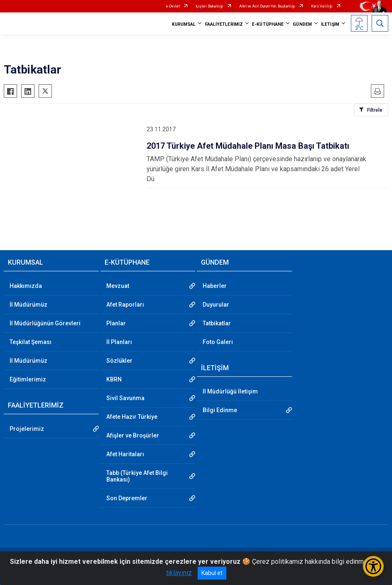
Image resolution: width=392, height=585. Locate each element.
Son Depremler (127, 498)
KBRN (114, 379)
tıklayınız (179, 573)
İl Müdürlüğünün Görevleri (45, 323)
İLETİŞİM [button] (330, 24)
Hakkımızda (26, 286)
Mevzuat (118, 286)
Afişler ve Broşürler (133, 435)
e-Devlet (173, 6)
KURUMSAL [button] (184, 24)
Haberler (215, 286)
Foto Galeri (218, 342)
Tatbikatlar (217, 323)
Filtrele (375, 110)
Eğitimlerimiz (28, 379)
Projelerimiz (27, 429)
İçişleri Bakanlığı (209, 6)
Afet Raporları (125, 305)
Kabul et (212, 573)
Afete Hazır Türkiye (132, 417)
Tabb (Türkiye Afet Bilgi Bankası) (137, 476)
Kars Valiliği (322, 6)
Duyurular (216, 305)
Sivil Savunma (125, 398)
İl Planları (119, 342)
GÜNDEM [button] (302, 24)
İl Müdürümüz (28, 305)
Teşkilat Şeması (31, 342)
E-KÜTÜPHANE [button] (268, 24)
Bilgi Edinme (220, 410)
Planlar (116, 323)
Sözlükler (119, 361)
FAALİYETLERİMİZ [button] (224, 24)
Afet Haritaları (125, 454)
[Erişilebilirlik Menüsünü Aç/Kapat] (373, 566)
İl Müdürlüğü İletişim (230, 391)
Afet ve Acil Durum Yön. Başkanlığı (267, 6)
